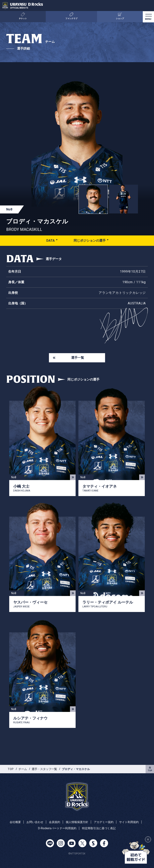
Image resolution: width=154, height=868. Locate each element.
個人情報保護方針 (77, 822)
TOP (11, 769)
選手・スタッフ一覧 (44, 769)
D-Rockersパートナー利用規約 (57, 828)
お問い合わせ (35, 822)
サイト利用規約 (129, 822)
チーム (23, 769)
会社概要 (15, 822)
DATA (51, 241)
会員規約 (55, 822)
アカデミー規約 (104, 822)
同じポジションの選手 (90, 241)
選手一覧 (78, 358)
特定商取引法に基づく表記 (99, 828)
